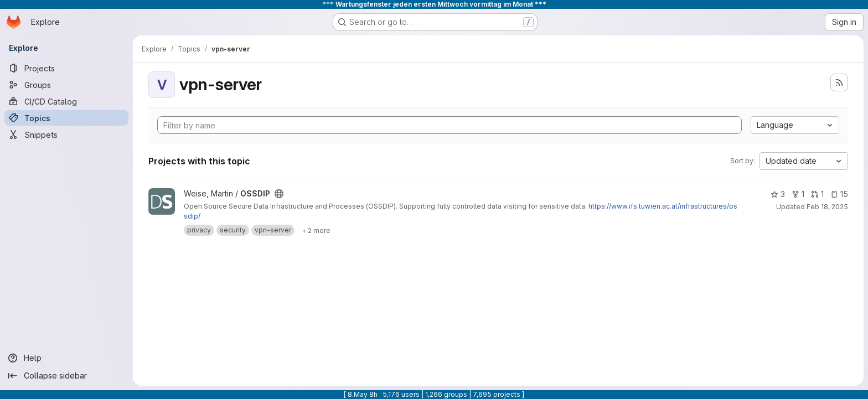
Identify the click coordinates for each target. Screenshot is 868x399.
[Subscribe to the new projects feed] (839, 82)
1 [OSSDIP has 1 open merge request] (817, 194)
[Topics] (66, 118)
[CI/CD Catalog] (66, 101)
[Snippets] (66, 134)
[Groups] (66, 85)
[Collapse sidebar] (66, 376)
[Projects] (66, 68)
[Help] (66, 358)
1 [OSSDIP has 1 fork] (798, 194)
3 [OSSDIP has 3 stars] (778, 194)
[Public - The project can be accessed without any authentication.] (279, 194)
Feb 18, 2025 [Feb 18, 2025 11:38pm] (827, 207)
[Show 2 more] (316, 230)
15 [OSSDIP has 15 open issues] (839, 194)
